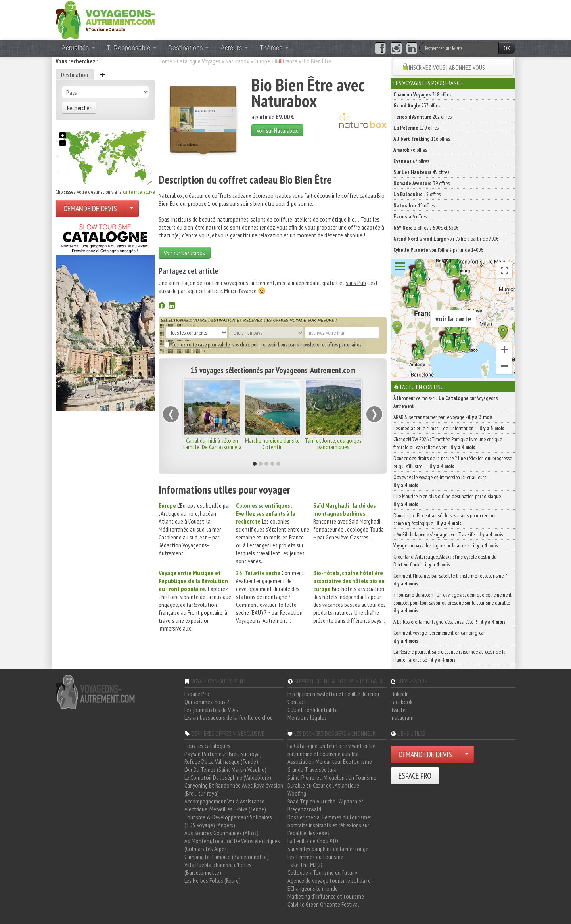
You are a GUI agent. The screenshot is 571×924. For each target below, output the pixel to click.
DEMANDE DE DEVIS (90, 209)
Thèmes (274, 48)
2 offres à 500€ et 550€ (426, 228)
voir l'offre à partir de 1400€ (438, 250)
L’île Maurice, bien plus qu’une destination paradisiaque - (448, 500)
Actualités (78, 48)
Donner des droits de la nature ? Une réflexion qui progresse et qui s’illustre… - (453, 462)
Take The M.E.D (305, 865)
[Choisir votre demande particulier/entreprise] (132, 209)
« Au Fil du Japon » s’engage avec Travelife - (448, 534)
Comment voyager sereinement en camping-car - (440, 637)
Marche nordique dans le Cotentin (272, 444)
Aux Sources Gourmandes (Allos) (221, 833)
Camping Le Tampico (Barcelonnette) (227, 857)
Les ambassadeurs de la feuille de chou (229, 717)
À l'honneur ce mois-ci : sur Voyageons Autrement (445, 402)
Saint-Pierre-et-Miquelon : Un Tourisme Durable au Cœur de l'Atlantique (332, 781)
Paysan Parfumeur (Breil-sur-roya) (223, 754)
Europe (262, 61)
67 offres (411, 161)
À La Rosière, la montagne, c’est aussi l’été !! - (449, 622)
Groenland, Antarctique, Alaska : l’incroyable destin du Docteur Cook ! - (445, 561)
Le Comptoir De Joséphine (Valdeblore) (228, 777)
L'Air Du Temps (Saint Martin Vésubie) (225, 769)
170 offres (416, 128)
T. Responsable (131, 48)
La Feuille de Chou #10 (313, 841)
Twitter (399, 710)
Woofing (297, 793)
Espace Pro (197, 694)
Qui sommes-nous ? (207, 702)
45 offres (421, 172)
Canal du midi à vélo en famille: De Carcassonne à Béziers (212, 447)
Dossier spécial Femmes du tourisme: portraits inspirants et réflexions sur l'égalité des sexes (329, 825)
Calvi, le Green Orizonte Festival (323, 904)
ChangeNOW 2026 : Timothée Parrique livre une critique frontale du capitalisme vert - (448, 443)
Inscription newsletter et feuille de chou (333, 694)
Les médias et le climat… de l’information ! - (449, 428)
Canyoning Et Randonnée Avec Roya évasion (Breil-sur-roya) (234, 789)
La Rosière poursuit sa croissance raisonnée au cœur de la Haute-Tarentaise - (449, 656)
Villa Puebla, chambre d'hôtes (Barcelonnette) (218, 869)
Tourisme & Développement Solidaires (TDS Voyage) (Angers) (228, 821)
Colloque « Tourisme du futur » (322, 872)
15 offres (417, 194)
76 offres (410, 150)
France (290, 61)
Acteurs (234, 48)
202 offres (423, 117)
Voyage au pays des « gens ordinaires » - (446, 545)
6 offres (410, 216)
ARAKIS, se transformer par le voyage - (443, 417)
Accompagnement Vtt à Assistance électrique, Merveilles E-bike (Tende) (225, 805)
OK (507, 48)
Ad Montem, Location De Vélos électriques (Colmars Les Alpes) (232, 845)
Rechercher (79, 108)
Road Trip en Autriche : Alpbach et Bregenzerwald (326, 805)
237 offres (417, 105)
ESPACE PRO (415, 776)
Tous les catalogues (207, 746)
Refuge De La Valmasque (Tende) (221, 761)
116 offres (422, 139)
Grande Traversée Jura (312, 769)
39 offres (422, 183)
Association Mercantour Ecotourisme (330, 761)
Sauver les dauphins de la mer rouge (328, 849)
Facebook (401, 702)
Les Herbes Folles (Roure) (213, 880)
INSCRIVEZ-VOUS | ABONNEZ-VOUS (447, 67)
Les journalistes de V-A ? (212, 710)
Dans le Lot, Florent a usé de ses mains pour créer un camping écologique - (445, 519)
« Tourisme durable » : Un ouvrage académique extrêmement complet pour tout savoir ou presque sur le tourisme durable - (453, 603)
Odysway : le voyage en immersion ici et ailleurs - (441, 481)
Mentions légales (307, 717)
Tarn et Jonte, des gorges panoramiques (333, 444)
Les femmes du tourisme (315, 857)
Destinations (189, 48)
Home (165, 61)
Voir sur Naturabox (277, 130)
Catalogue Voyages (199, 61)
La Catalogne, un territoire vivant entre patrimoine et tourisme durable (331, 750)
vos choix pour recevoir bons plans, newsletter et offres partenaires (263, 344)
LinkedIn (400, 694)
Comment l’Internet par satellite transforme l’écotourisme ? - (451, 580)
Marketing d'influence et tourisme (326, 896)
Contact (297, 702)
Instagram (402, 717)
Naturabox (237, 61)
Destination (75, 75)
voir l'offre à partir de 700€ (446, 239)
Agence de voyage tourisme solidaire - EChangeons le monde (331, 884)
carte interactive (139, 192)
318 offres (422, 94)
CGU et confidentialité (313, 710)
